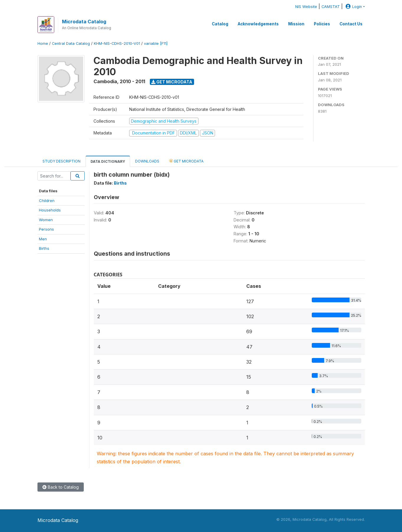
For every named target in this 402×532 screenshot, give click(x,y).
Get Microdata (172, 82)
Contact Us (351, 24)
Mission (296, 24)
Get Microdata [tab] (186, 161)
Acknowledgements (258, 24)
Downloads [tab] (147, 161)
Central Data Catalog (71, 43)
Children (47, 201)
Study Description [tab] (61, 161)
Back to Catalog (61, 487)
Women (46, 220)
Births (44, 248)
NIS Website (306, 7)
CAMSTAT (331, 7)
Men (43, 239)
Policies (322, 24)
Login (353, 7)
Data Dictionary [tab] (108, 161)
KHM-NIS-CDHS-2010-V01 (117, 43)
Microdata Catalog (84, 22)
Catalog (220, 24)
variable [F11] (156, 43)
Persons (46, 229)
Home (43, 43)
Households (50, 210)
